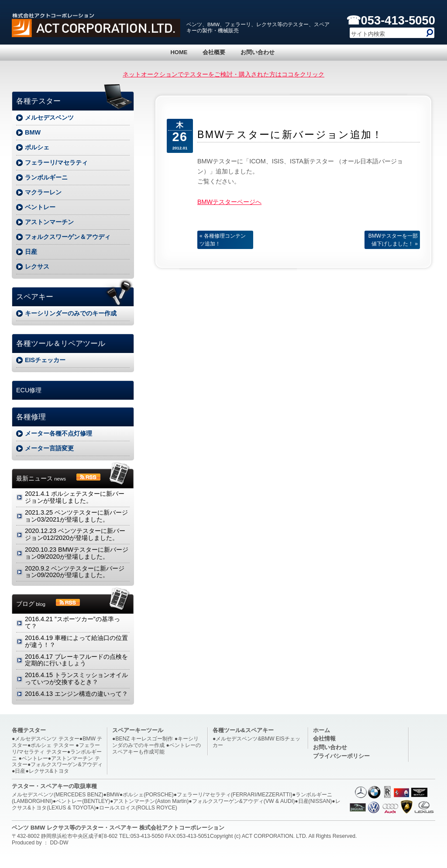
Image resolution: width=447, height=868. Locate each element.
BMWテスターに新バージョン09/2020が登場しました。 (77, 553)
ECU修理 (29, 390)
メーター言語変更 (49, 448)
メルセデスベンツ (49, 118)
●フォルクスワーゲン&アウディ (65, 764)
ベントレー (40, 207)
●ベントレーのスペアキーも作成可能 (156, 749)
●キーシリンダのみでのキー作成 (155, 742)
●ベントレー (33, 758)
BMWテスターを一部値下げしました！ (393, 240)
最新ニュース (41, 478)
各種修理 (31, 417)
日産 (31, 252)
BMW (33, 132)
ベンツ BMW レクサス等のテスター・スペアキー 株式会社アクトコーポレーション (118, 828)
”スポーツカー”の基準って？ (72, 623)
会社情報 (324, 738)
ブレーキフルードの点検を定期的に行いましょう (76, 660)
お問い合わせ (258, 52)
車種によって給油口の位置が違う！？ (76, 641)
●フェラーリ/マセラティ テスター (56, 749)
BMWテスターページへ (229, 202)
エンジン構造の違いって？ (76, 694)
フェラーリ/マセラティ (56, 163)
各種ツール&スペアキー (243, 730)
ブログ (31, 604)
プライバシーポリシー (341, 756)
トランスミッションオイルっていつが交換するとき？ (76, 679)
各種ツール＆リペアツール (61, 344)
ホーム (321, 730)
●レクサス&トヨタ (47, 771)
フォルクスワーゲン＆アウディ (68, 237)
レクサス (37, 266)
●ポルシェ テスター (51, 745)
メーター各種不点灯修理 (58, 433)
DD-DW (59, 843)
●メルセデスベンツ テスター (46, 739)
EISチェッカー (45, 360)
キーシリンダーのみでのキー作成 (71, 313)
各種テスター (38, 101)
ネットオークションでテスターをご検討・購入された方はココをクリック (223, 74)
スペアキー (35, 297)
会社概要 (214, 52)
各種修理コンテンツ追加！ (223, 240)
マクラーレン (43, 192)
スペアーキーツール (138, 730)
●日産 (19, 771)
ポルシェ (37, 147)
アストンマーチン (49, 222)
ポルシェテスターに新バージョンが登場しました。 (75, 497)
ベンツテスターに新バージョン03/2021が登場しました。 (76, 516)
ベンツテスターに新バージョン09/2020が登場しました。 (75, 572)
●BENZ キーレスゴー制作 (143, 739)
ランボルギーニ (46, 177)
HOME (179, 52)
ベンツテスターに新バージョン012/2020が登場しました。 (75, 534)
